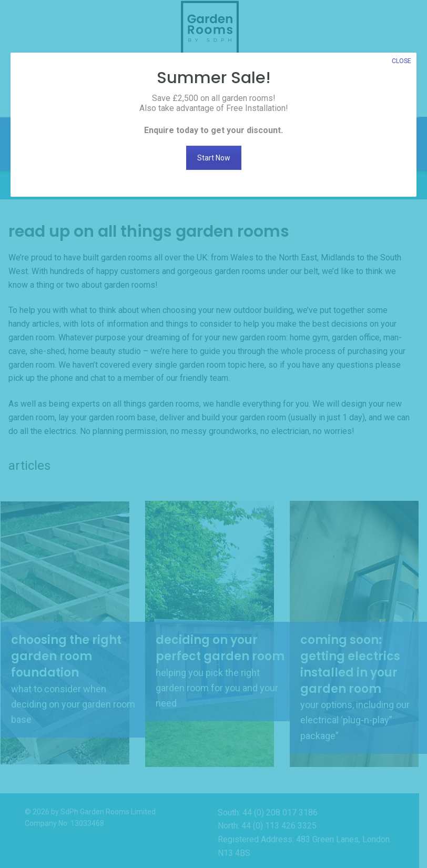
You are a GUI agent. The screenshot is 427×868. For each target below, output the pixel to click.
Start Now (214, 158)
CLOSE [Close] (401, 61)
